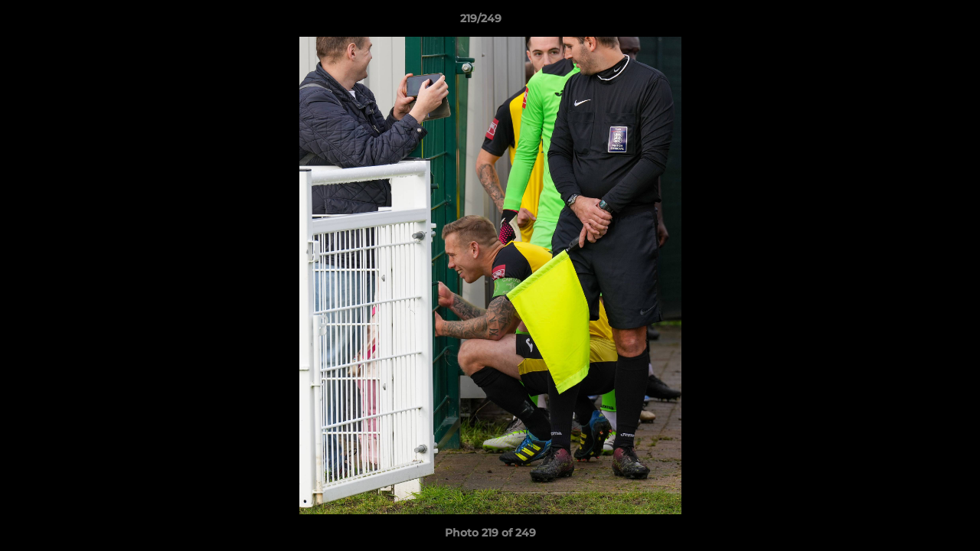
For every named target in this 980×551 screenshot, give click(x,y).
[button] (916, 22)
